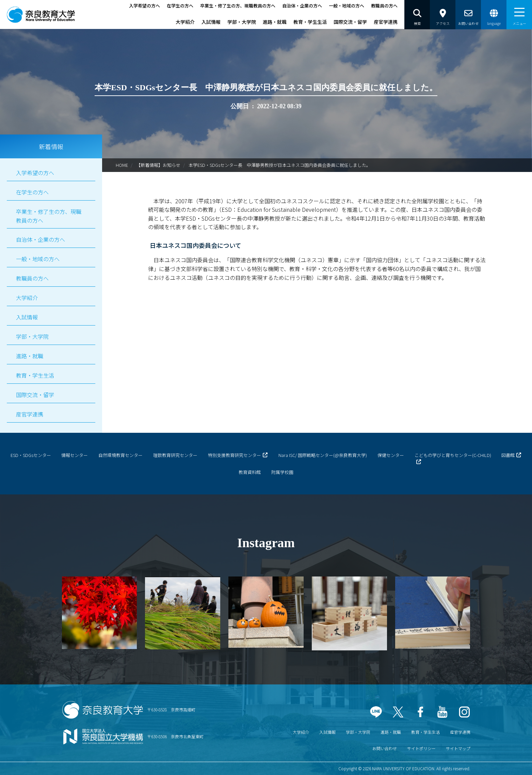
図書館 (508, 455)
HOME (122, 165)
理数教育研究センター (175, 455)
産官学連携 (386, 22)
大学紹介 (185, 22)
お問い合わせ (385, 748)
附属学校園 (282, 472)
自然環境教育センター (120, 455)
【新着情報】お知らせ (158, 165)
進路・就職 (275, 22)
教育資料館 (250, 472)
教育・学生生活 (310, 22)
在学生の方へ (180, 6)
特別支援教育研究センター (235, 455)
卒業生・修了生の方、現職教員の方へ (238, 6)
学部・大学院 (242, 22)
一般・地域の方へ (346, 6)
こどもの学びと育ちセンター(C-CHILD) (453, 455)
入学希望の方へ (144, 6)
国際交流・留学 (350, 22)
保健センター (391, 455)
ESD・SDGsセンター (31, 455)
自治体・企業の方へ (302, 6)
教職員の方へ (384, 6)
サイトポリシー (421, 748)
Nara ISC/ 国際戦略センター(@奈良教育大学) (323, 455)
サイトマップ (458, 748)
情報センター (75, 455)
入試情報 (211, 22)
